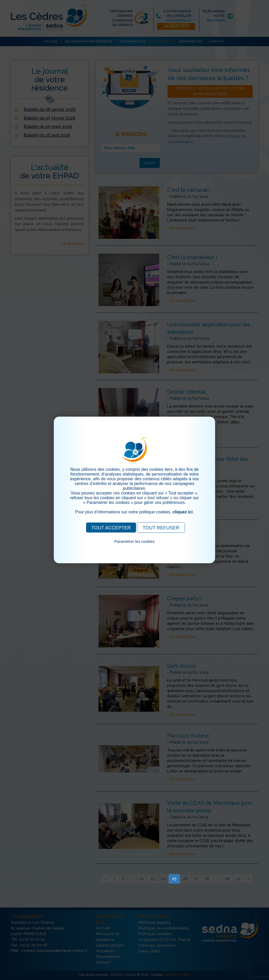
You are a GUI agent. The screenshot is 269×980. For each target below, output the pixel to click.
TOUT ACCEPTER (111, 528)
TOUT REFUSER (161, 528)
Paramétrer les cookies (134, 541)
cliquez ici (183, 512)
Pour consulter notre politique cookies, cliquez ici (134, 547)
